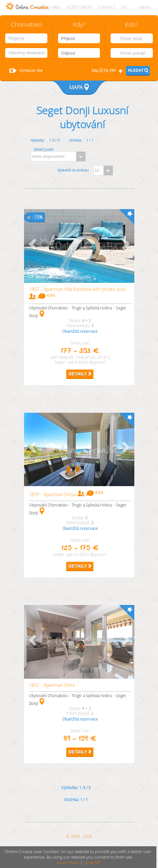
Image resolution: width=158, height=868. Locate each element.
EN (124, 7)
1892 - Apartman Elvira (52, 685)
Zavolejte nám (46, 7)
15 (36, 217)
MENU (145, 7)
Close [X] (91, 863)
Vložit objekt (79, 7)
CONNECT (107, 7)
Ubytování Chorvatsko (48, 308)
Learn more (68, 863)
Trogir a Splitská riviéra (92, 308)
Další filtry (104, 71)
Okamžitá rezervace (80, 331)
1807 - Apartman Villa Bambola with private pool (77, 289)
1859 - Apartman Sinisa (52, 494)
